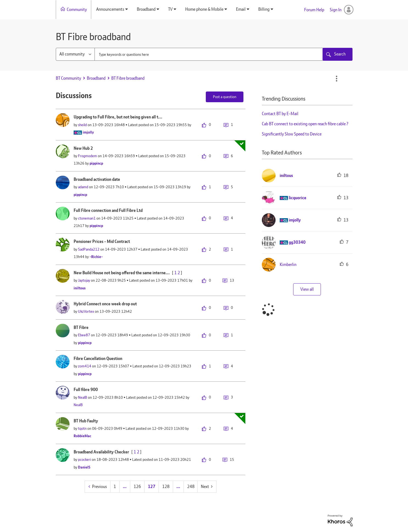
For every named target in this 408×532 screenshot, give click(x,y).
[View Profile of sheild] (82, 125)
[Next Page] (207, 487)
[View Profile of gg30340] (297, 242)
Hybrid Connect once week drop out (105, 304)
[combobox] (209, 54)
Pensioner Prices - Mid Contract (102, 241)
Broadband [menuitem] (146, 9)
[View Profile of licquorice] (298, 198)
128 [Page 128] (166, 487)
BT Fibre (81, 327)
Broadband (96, 78)
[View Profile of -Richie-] (96, 257)
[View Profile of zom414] (85, 366)
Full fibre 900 (86, 390)
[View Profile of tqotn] (82, 428)
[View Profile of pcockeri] (84, 459)
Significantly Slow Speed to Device (292, 134)
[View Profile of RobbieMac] (82, 436)
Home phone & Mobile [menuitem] (204, 9)
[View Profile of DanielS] (84, 467)
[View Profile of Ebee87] (84, 335)
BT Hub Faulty (86, 421)
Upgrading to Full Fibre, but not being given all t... (118, 117)
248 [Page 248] (191, 487)
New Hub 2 (83, 148)
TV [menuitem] (170, 9)
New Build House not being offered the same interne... (122, 273)
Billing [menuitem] (264, 9)
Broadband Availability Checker (101, 452)
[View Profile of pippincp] (96, 163)
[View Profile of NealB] (83, 397)
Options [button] (337, 79)
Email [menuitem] (241, 9)
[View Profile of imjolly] (88, 132)
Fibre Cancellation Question (98, 358)
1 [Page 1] (115, 487)
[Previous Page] (98, 487)
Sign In (336, 10)
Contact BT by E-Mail (280, 114)
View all (307, 289)
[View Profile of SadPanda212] (89, 249)
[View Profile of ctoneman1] (87, 218)
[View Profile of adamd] (83, 187)
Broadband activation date (97, 179)
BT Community (68, 78)
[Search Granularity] (75, 54)
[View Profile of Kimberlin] (288, 264)
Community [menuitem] (77, 9)
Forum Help (314, 10)
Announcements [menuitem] (110, 9)
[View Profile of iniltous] (80, 288)
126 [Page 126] (137, 487)
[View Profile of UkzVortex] (86, 311)
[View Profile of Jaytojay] (84, 280)
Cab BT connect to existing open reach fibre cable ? (305, 124)
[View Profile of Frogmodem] (88, 156)
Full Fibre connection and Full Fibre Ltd (108, 210)
